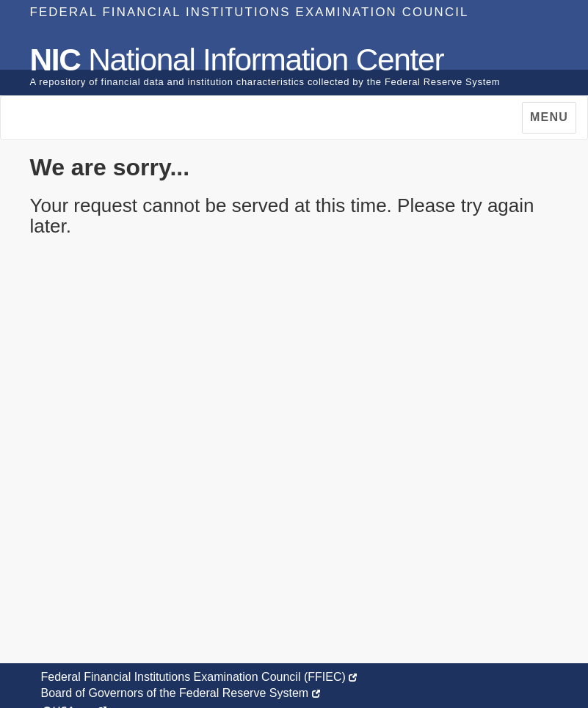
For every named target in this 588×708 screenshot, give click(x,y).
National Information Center (237, 60)
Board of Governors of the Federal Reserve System (181, 693)
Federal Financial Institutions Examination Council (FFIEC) (199, 677)
